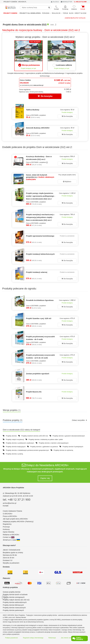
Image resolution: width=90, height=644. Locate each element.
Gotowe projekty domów (12, 592)
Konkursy (6, 529)
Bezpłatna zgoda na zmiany (13, 553)
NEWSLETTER (67, 2)
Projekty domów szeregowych (14, 597)
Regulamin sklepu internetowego (33, 638)
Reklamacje (52, 638)
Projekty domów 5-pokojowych (73, 447)
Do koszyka (45, 96)
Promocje (6, 527)
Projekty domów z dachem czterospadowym (54, 443)
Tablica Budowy (33, 110)
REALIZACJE (57, 13)
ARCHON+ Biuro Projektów (13, 488)
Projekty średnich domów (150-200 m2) (35, 436)
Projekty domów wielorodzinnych (15, 602)
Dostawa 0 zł (7, 560)
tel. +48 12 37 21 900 (17, 499)
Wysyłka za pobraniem (11, 563)
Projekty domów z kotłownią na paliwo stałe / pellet (46, 439)
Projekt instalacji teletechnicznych (40, 254)
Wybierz (67, 182)
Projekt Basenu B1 (34, 392)
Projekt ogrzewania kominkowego (40, 236)
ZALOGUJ (55, 2)
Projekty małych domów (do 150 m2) (16, 600)
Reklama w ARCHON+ (11, 535)
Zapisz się (45, 478)
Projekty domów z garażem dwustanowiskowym (69, 436)
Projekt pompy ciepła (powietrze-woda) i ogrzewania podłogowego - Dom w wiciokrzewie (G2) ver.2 (41, 196)
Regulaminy (7, 524)
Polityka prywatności (12, 638)
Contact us (9, 537)
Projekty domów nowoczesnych (14, 608)
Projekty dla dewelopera (30, 13)
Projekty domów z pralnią (14, 454)
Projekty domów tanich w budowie (15, 595)
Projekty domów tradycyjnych (16, 447)
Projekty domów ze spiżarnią (63, 450)
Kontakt (6, 506)
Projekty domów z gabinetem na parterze (44, 447)
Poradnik (46, 13)
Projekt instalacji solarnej (37, 272)
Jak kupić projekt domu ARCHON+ (15, 519)
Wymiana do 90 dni (10, 555)
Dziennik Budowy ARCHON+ (38, 128)
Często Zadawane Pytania (12, 511)
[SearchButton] (49, 7)
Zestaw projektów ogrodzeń (38, 374)
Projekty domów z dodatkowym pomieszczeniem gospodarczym (27, 450)
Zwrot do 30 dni (8, 558)
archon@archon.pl (10, 503)
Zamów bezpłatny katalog (75, 18)
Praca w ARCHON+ (10, 516)
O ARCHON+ (8, 514)
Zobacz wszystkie (80, 420)
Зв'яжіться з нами (11, 540)
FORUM (65, 13)
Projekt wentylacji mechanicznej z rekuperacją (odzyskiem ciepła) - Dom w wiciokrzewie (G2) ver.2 (40, 217)
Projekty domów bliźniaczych (13, 605)
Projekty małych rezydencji (15, 439)
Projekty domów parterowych (13, 610)
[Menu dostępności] (5, 588)
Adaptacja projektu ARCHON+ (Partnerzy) (18, 522)
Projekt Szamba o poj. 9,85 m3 (39, 318)
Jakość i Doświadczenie (12, 550)
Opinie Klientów (8, 532)
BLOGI (71, 13)
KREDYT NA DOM (80, 13)
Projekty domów (11, 13)
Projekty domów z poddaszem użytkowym (20, 443)
